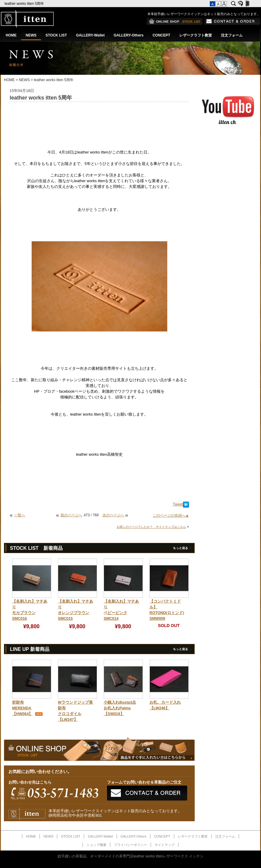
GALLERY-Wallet (90, 35)
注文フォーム (232, 35)
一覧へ (20, 515)
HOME (11, 35)
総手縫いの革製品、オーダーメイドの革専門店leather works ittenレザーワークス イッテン (131, 856)
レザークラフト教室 (196, 35)
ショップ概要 (96, 845)
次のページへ (113, 515)
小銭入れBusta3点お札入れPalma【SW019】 (120, 708)
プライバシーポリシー (130, 845)
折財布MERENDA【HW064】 (22, 708)
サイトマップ (165, 845)
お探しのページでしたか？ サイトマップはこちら (151, 527)
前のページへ (71, 515)
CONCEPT (161, 35)
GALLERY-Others (129, 35)
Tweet (178, 504)
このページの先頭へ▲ (171, 515)
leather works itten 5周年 (25, 4)
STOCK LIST (56, 35)
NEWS (31, 35)
